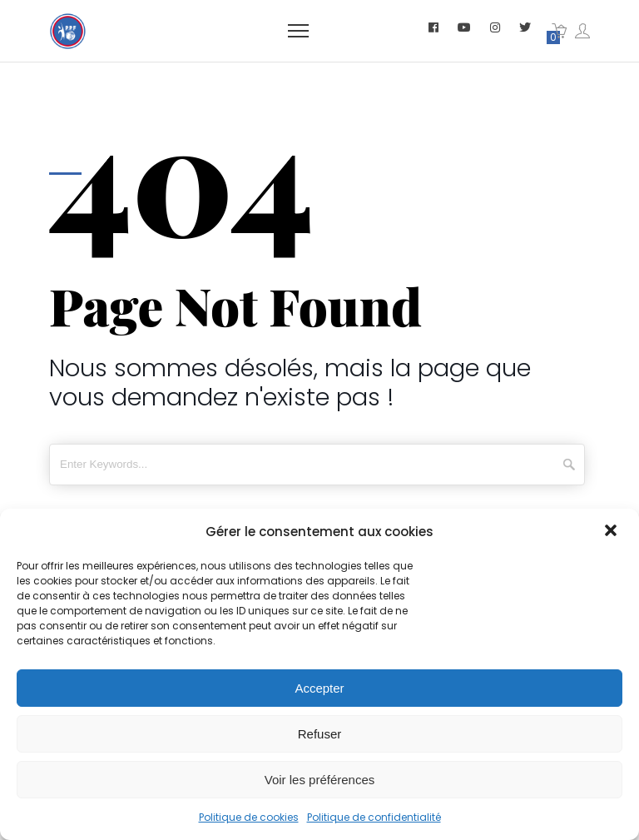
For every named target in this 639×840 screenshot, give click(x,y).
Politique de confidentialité (374, 817)
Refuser (320, 734)
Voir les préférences (320, 780)
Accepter (319, 688)
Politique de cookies (249, 817)
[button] (612, 532)
